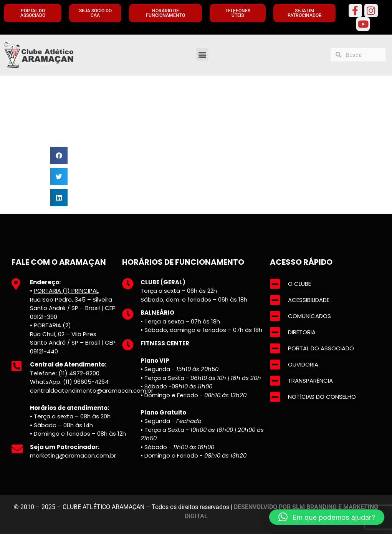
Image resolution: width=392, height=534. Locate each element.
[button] (202, 54)
